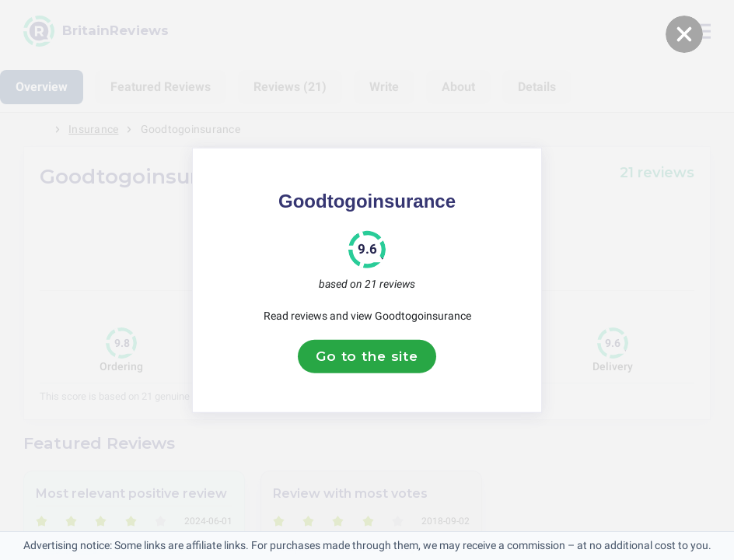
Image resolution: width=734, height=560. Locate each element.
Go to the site (367, 356)
